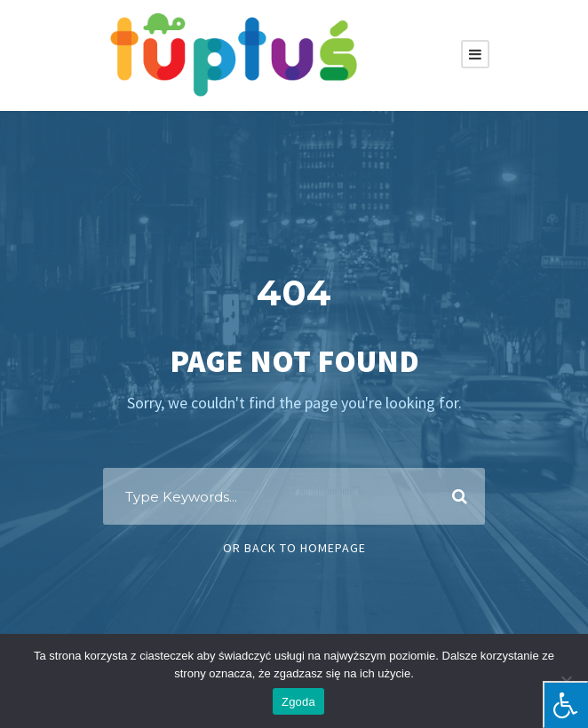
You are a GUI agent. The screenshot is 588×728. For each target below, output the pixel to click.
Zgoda (298, 702)
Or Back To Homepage (294, 548)
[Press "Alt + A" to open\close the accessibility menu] (565, 704)
